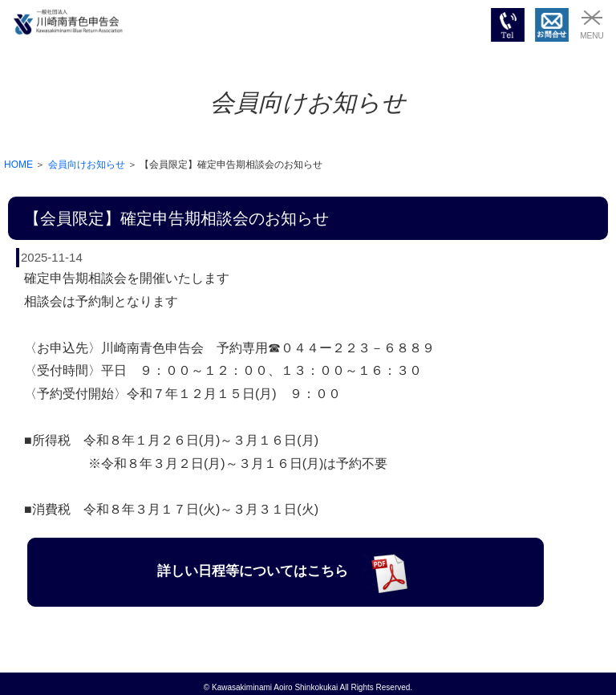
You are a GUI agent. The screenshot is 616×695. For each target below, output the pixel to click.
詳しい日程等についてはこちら (285, 571)
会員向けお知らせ (87, 165)
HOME (18, 165)
